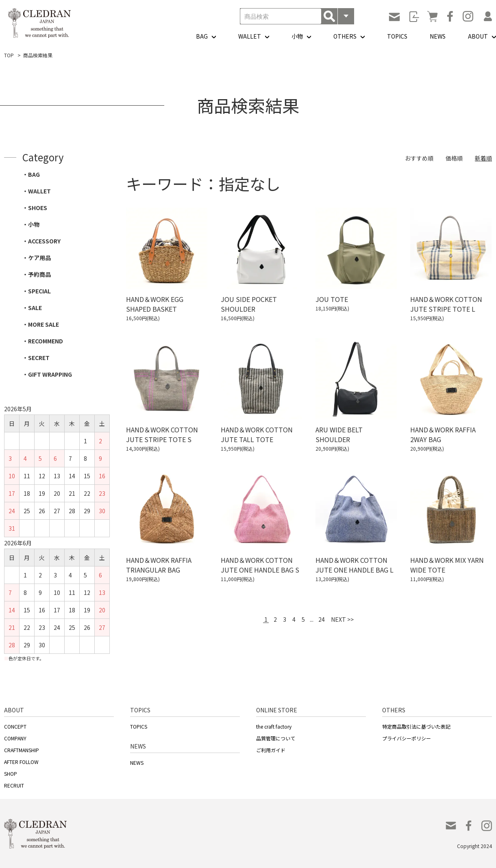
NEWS (438, 36)
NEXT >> (342, 620)
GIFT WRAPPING (50, 374)
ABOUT (478, 36)
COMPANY (15, 738)
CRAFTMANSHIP (22, 750)
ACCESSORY (44, 241)
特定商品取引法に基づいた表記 (416, 726)
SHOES (38, 208)
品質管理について (276, 738)
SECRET (39, 358)
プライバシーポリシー (407, 738)
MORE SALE (44, 324)
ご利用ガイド (271, 750)
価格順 (454, 158)
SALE (35, 308)
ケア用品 (39, 258)
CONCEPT (15, 726)
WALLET (250, 36)
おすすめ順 (419, 158)
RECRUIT (14, 785)
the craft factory (274, 726)
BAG (202, 36)
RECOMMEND (46, 341)
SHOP (11, 774)
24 (322, 620)
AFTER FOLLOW (21, 762)
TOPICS (397, 36)
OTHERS (345, 36)
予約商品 (39, 274)
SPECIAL (39, 291)
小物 (297, 36)
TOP (9, 55)
